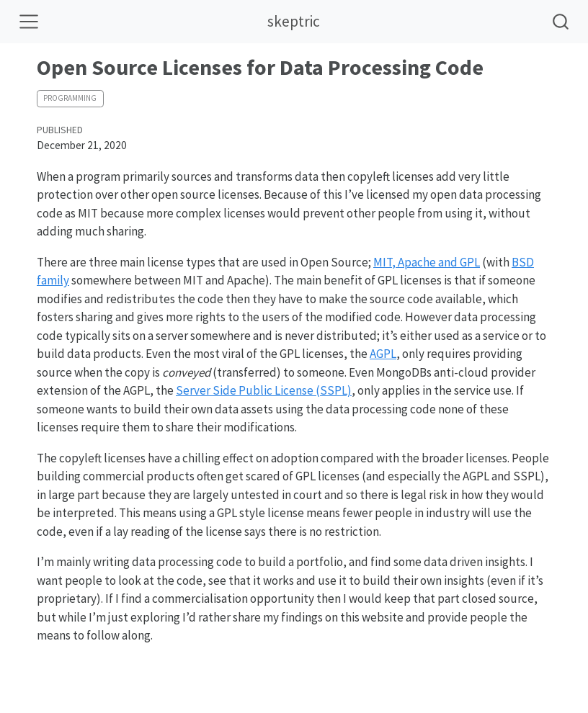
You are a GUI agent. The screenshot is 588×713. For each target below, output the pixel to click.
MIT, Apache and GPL (427, 262)
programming (70, 98)
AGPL (383, 354)
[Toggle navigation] (29, 22)
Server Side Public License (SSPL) (264, 390)
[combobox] (561, 21)
